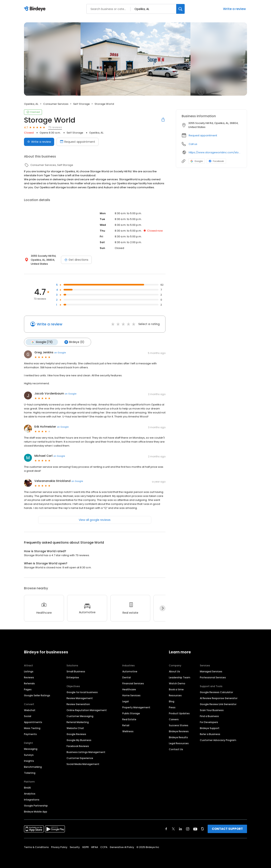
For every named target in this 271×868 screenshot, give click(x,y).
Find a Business (209, 716)
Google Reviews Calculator (216, 692)
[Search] (180, 9)
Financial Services (133, 683)
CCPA (104, 847)
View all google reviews (95, 520)
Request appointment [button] (203, 135)
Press (172, 707)
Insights (29, 761)
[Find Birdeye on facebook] (166, 829)
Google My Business (79, 740)
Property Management (136, 707)
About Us (174, 671)
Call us (193, 144)
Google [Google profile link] (197, 161)
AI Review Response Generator (219, 698)
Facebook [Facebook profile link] (216, 161)
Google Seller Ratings (37, 695)
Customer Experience (80, 758)
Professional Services (213, 677)
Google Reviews (76, 734)
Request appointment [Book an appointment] (78, 142)
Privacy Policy (59, 847)
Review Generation (78, 704)
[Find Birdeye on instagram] (188, 829)
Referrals (29, 683)
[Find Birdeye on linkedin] (180, 829)
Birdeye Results (178, 737)
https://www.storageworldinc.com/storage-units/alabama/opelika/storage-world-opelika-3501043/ (215, 152)
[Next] (162, 608)
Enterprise (73, 677)
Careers (174, 719)
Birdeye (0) (74, 342)
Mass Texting (32, 728)
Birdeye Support (210, 728)
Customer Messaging (80, 716)
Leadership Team (180, 677)
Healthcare (129, 689)
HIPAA (95, 847)
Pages (28, 689)
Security (75, 847)
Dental (127, 677)
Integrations (32, 799)
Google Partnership (36, 805)
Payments (30, 734)
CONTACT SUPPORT (227, 829)
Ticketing (30, 773)
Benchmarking (33, 767)
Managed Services (211, 671)
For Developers (209, 722)
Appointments (33, 722)
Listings (29, 671)
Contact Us (176, 749)
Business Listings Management (86, 752)
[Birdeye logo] (35, 9)
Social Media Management (83, 764)
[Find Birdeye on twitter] (173, 829)
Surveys (29, 755)
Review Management (80, 698)
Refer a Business (210, 734)
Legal (126, 701)
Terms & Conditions (36, 847)
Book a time (176, 689)
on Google (60, 352)
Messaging (31, 749)
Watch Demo (177, 683)
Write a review (234, 9)
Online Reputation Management (87, 710)
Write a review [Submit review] (39, 142)
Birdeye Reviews (179, 731)
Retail (126, 725)
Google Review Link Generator (218, 704)
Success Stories (179, 725)
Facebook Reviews (78, 746)
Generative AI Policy (122, 847)
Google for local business (82, 692)
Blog (172, 701)
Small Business (76, 671)
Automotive (130, 671)
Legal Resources (179, 743)
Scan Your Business (212, 710)
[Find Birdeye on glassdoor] (202, 829)
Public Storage (131, 713)
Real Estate (129, 719)
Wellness (128, 731)
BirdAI (27, 787)
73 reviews (55, 127)
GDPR (85, 847)
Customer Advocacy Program (218, 740)
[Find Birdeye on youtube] (195, 829)
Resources (175, 695)
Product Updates (179, 713)
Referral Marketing (78, 722)
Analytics (30, 793)
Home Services (131, 695)
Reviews (29, 677)
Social (28, 716)
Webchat (30, 710)
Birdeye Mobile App (36, 811)
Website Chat (75, 728)
